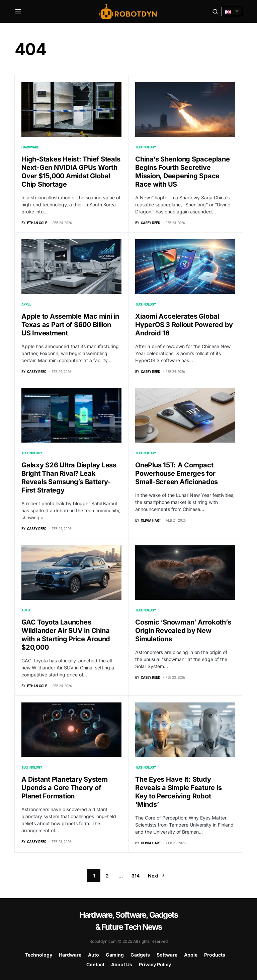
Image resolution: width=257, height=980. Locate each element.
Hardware (30, 147)
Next (153, 876)
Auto (26, 610)
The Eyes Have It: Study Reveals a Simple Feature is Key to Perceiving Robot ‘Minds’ (178, 792)
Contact (95, 964)
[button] (18, 11)
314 (135, 876)
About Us (122, 964)
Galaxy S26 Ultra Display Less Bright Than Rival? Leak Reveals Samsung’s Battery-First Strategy (69, 478)
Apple (26, 304)
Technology (146, 147)
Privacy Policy (155, 964)
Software (167, 955)
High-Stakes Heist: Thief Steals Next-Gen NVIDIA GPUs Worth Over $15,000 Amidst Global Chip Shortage (71, 172)
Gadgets (140, 955)
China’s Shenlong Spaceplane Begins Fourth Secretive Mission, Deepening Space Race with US (182, 172)
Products (215, 955)
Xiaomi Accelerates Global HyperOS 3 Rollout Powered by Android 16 (184, 325)
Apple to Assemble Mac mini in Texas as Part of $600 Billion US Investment (70, 325)
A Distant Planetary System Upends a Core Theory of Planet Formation (65, 788)
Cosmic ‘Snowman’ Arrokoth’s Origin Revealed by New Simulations (183, 631)
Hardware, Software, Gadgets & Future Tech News (128, 921)
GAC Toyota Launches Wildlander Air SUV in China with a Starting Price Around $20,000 (66, 635)
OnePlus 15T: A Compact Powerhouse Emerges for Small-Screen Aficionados (177, 473)
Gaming (115, 955)
